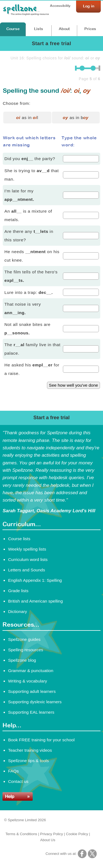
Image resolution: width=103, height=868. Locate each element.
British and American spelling (35, 601)
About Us (48, 840)
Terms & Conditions (21, 834)
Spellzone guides (24, 639)
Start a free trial (51, 44)
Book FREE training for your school (41, 740)
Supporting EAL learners (31, 712)
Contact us (18, 781)
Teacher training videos (30, 750)
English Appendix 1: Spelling (35, 580)
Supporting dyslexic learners (35, 702)
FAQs (13, 771)
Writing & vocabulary (27, 681)
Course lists (19, 539)
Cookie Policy (77, 834)
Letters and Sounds (27, 570)
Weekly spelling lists (27, 549)
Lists (39, 29)
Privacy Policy (51, 834)
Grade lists (18, 591)
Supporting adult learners (32, 691)
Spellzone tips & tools (28, 761)
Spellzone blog (22, 660)
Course (13, 29)
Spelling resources (26, 650)
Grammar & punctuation (31, 671)
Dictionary (17, 611)
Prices (90, 29)
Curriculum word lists (28, 559)
